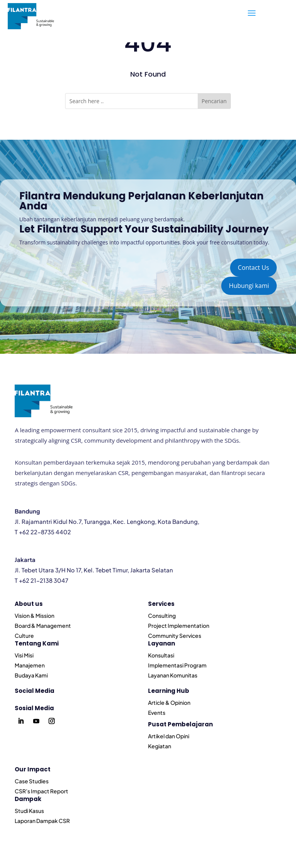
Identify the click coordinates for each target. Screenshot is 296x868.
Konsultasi (161, 655)
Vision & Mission (34, 615)
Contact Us (253, 268)
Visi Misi (24, 655)
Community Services (175, 636)
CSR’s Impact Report (41, 791)
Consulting (162, 615)
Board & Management (43, 625)
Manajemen (30, 665)
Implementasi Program (177, 665)
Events (157, 712)
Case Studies (32, 781)
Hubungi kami (249, 286)
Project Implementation (179, 625)
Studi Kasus (29, 811)
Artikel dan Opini (169, 736)
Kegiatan (160, 746)
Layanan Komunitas (173, 675)
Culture (24, 636)
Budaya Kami (31, 675)
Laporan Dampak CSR (42, 821)
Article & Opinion (169, 702)
